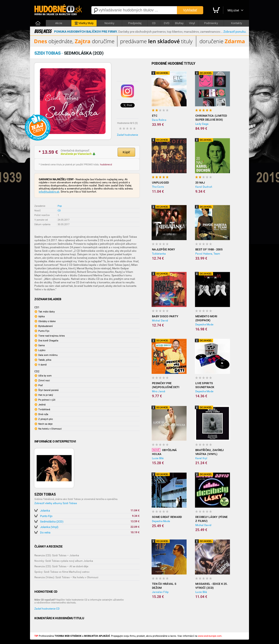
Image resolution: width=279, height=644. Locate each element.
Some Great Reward (167, 517)
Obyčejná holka (164, 452)
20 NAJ (200, 183)
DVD (167, 23)
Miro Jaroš (159, 391)
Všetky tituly (84, 23)
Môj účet (233, 10)
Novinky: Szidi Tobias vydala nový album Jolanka (64, 561)
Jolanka (45, 511)
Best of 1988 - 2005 (209, 249)
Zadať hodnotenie (127, 135)
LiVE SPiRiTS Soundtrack (205, 385)
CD (154, 23)
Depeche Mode (204, 325)
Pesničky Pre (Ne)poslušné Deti (166, 385)
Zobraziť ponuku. (235, 32)
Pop (60, 206)
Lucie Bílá (158, 458)
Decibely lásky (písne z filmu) (211, 519)
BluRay (179, 23)
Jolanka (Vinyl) (49, 527)
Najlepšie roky (164, 249)
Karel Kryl (201, 458)
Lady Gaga (202, 124)
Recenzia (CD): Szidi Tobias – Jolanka (57, 555)
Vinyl (192, 23)
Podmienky (211, 23)
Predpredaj (135, 23)
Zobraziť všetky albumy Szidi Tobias (56, 503)
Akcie (59, 23)
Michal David (160, 321)
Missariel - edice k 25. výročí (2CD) (212, 586)
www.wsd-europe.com (210, 636)
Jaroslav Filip (160, 592)
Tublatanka (159, 254)
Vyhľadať (190, 10)
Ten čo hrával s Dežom (164, 586)
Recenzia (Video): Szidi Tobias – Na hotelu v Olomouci (66, 577)
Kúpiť (126, 152)
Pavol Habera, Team (208, 254)
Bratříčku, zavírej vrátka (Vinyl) (210, 452)
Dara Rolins (159, 120)
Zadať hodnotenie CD (47, 609)
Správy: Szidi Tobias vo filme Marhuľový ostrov (62, 572)
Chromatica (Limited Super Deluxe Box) (211, 118)
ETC (155, 116)
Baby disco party (165, 316)
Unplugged (160, 183)
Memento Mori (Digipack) (206, 318)
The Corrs (158, 187)
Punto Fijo (46, 516)
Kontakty (237, 23)
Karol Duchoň (204, 187)
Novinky (109, 23)
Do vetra (45, 533)
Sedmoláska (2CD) (52, 522)
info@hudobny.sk (49, 192)
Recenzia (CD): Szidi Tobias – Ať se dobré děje (61, 566)
